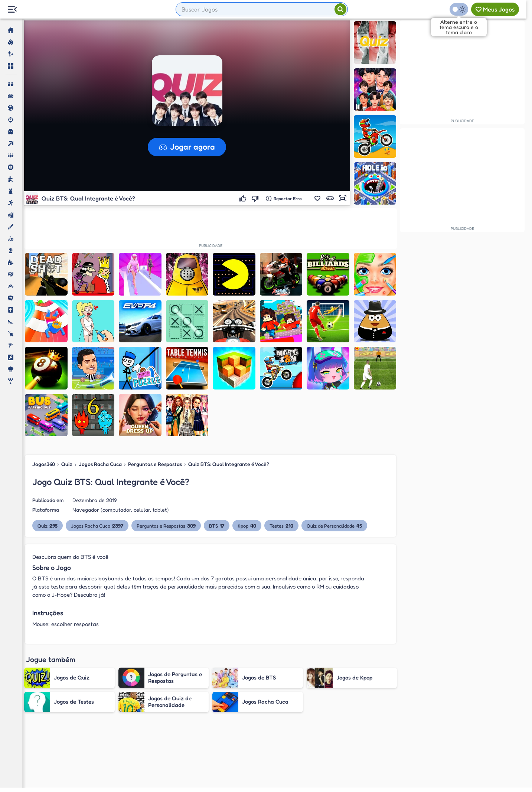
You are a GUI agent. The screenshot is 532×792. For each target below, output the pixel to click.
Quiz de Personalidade (334, 526)
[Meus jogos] (495, 9)
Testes (281, 526)
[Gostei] (244, 198)
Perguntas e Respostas (155, 464)
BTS (217, 526)
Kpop (247, 526)
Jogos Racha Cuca (100, 464)
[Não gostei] (256, 198)
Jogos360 (44, 464)
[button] (317, 198)
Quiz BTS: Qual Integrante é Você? (229, 464)
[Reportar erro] (284, 198)
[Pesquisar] (340, 9)
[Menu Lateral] (12, 9)
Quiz (67, 464)
